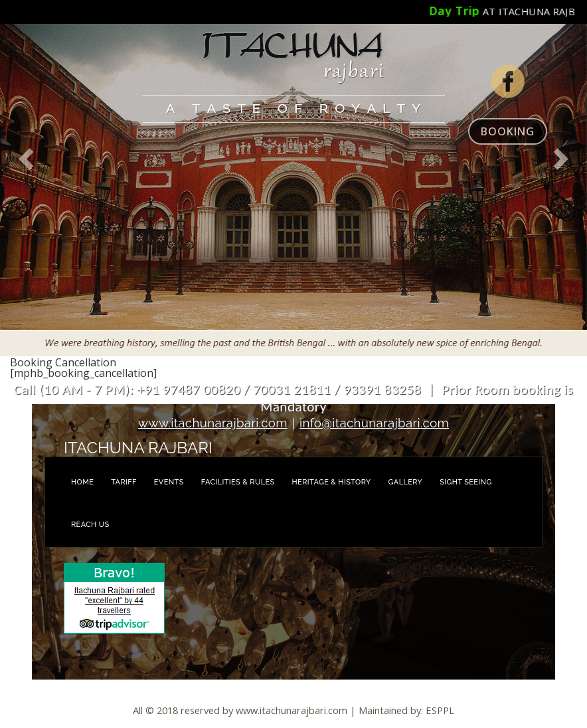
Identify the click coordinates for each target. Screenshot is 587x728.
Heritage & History (332, 482)
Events (169, 482)
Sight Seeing (466, 482)
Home (82, 482)
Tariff (124, 482)
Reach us (90, 525)
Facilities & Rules (238, 482)
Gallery (406, 482)
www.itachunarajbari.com (213, 423)
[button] (27, 178)
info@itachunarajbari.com (374, 423)
